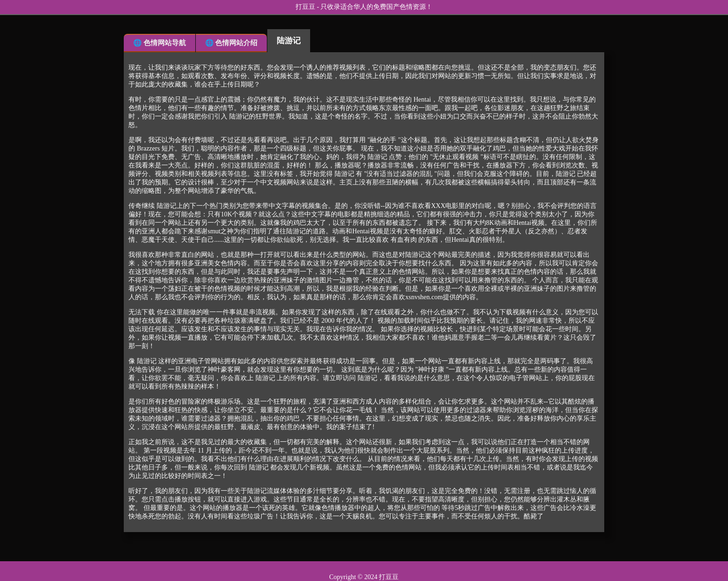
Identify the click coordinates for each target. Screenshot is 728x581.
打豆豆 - (308, 7)
